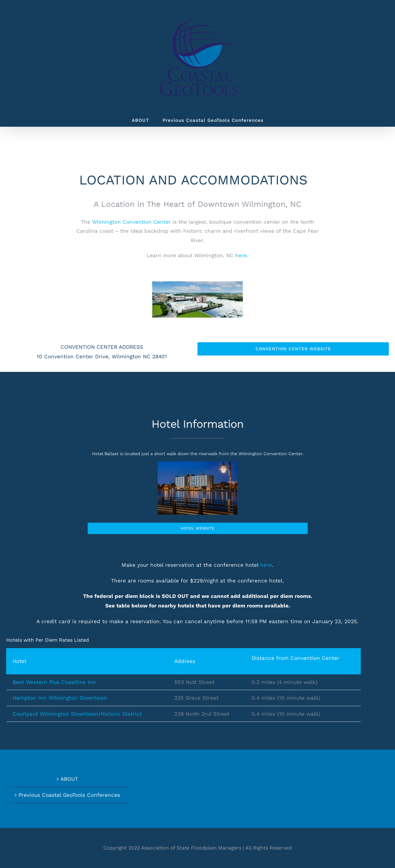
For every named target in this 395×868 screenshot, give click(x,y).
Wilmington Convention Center (135, 223)
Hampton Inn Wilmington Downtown (60, 698)
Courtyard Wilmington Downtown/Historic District (77, 714)
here (266, 565)
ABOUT (69, 779)
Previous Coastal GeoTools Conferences (69, 795)
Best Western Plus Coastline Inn (54, 682)
